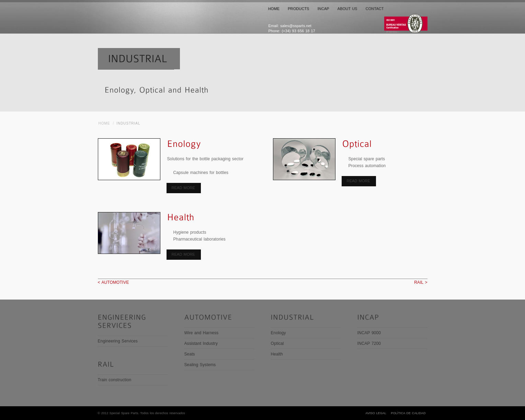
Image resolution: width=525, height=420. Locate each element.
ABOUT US (347, 9)
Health (277, 354)
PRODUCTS (299, 9)
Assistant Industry (201, 343)
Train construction (115, 380)
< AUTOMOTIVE (113, 282)
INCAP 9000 (369, 333)
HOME (274, 9)
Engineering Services (118, 341)
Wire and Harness (202, 333)
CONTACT (374, 9)
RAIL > (421, 282)
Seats (190, 354)
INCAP (323, 9)
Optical (277, 343)
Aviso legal (376, 413)
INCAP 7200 (369, 343)
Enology (278, 333)
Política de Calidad (408, 413)
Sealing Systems (200, 365)
